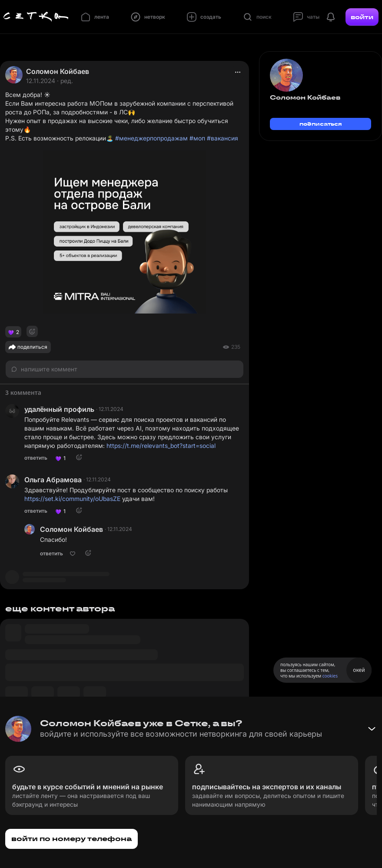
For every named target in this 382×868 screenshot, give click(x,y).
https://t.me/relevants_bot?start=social (161, 446)
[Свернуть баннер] (372, 729)
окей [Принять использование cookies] (359, 670)
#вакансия (223, 138)
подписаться (321, 124)
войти (362, 17)
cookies (330, 676)
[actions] (238, 72)
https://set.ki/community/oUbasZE (72, 499)
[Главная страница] (36, 17)
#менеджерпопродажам (151, 138)
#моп (197, 138)
